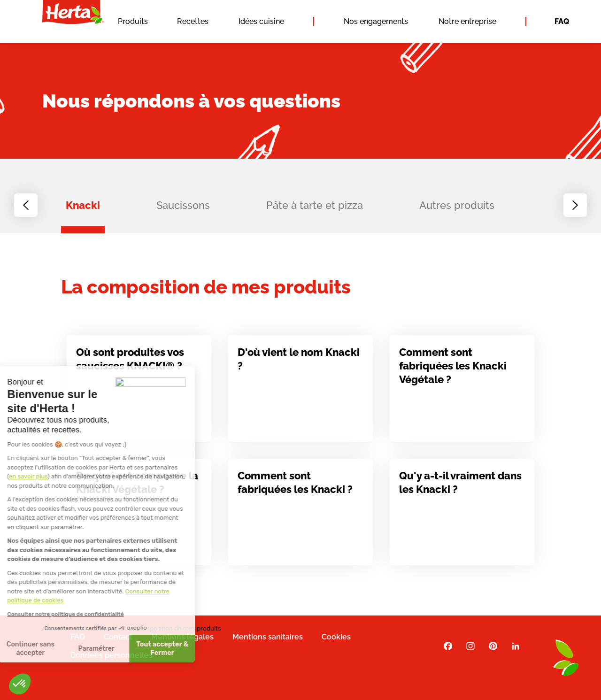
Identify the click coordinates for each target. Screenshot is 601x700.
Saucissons (183, 205)
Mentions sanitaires (268, 637)
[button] (20, 684)
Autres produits (457, 205)
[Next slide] (575, 205)
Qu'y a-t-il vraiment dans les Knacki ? (460, 486)
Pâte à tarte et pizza (315, 205)
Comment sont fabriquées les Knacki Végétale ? (453, 369)
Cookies (336, 637)
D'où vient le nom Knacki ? (299, 363)
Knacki (83, 205)
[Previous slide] (26, 205)
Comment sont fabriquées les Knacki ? (295, 486)
